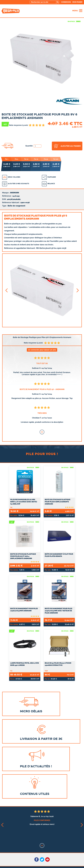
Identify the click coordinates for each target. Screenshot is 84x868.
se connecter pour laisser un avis (42, 350)
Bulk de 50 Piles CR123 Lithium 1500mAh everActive (58, 664)
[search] (58, 2)
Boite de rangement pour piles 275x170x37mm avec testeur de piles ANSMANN (58, 611)
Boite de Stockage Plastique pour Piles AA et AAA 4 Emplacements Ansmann (23, 556)
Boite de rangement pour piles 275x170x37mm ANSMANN (24, 610)
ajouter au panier (71, 146)
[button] (6, 290)
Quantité (33, 146)
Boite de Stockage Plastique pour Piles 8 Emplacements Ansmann (58, 502)
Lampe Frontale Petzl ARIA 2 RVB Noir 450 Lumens (24, 664)
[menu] (81, 11)
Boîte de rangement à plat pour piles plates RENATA (59, 555)
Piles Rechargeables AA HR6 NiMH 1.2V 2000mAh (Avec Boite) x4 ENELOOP (24, 502)
